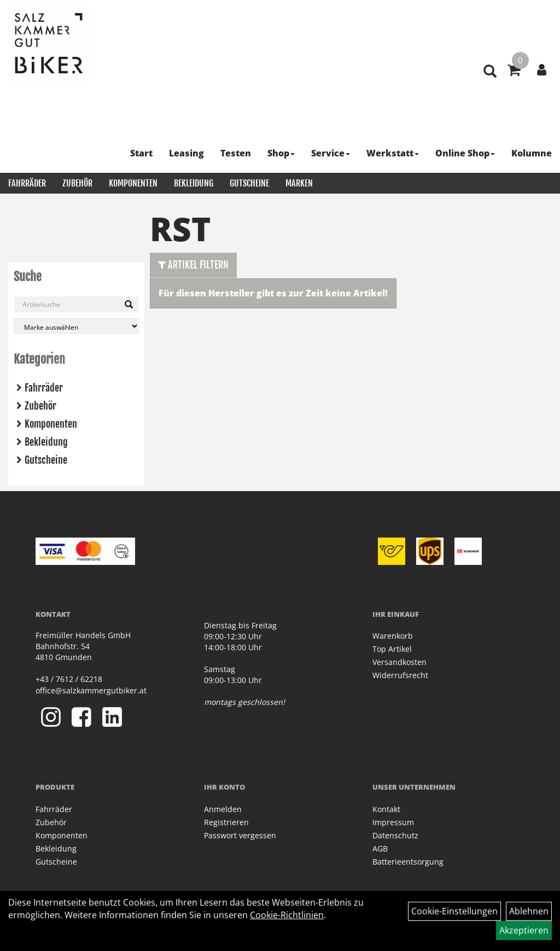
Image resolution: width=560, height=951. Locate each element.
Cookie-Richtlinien (287, 915)
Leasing (186, 153)
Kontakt (386, 809)
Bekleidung (194, 183)
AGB (380, 848)
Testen (236, 153)
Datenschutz (395, 835)
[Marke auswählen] (76, 326)
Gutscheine (249, 183)
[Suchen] (129, 305)
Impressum (393, 822)
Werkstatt (393, 153)
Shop (281, 153)
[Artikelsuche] (490, 72)
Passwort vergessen (240, 835)
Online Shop (465, 153)
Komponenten (133, 183)
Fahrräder (27, 183)
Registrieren (226, 822)
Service (331, 153)
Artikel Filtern (193, 265)
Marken (299, 183)
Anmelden (223, 809)
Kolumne (532, 153)
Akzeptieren (524, 930)
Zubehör (77, 183)
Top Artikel (392, 649)
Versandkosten (399, 662)
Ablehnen (529, 911)
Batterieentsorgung (408, 862)
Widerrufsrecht (400, 675)
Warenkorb (393, 636)
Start (141, 153)
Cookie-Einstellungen (454, 911)
